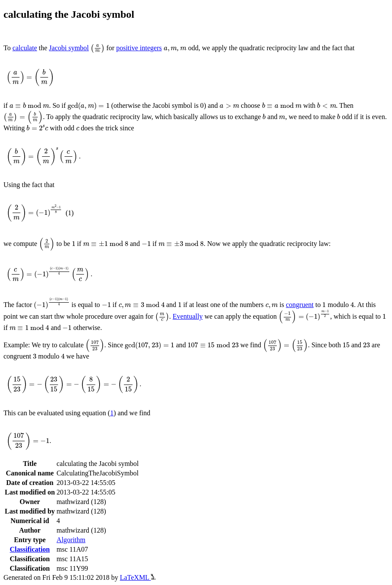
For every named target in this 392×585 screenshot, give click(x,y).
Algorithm (71, 540)
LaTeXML (138, 577)
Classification (30, 549)
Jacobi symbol (69, 48)
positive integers (139, 48)
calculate (25, 48)
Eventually (188, 316)
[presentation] (97, 48)
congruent (300, 305)
